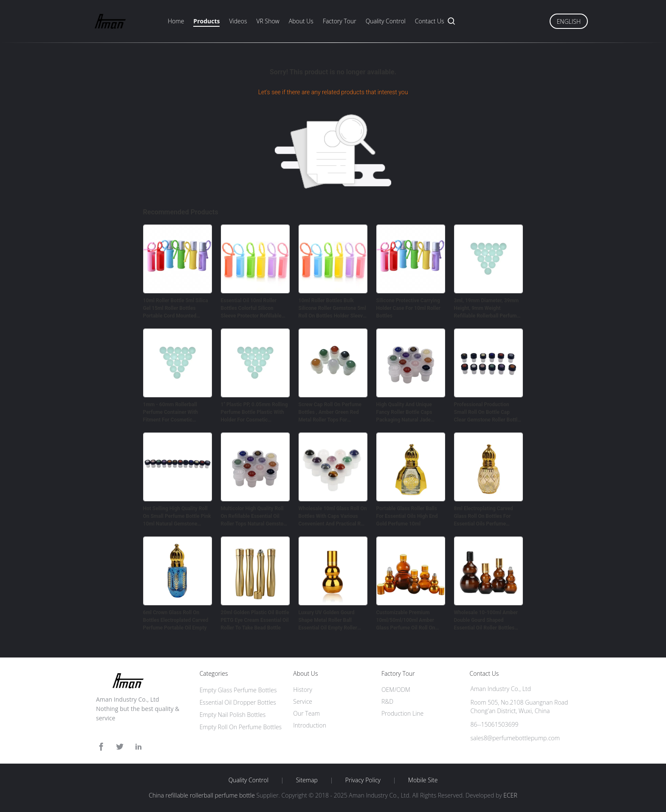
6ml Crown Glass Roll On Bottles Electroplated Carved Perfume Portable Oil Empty (176, 620)
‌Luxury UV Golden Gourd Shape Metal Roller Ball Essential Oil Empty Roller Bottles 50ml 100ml (328, 621)
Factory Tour (340, 21)
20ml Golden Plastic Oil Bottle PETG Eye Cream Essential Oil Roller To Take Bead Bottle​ (255, 620)
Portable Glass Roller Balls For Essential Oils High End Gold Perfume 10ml (407, 516)
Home (176, 21)
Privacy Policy (363, 780)
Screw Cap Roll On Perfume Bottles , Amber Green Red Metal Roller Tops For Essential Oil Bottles (330, 413)
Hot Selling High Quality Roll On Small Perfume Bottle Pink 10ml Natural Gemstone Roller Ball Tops (177, 517)
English (569, 21)
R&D (387, 701)
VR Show (268, 21)
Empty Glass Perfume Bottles (238, 690)
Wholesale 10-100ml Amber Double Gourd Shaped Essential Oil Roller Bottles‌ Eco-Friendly (486, 621)
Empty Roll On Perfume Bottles (241, 727)
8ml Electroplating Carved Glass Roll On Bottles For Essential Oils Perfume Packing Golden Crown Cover (487, 517)
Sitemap (307, 780)
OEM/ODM (396, 690)
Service (303, 701)
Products (206, 21)
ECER (510, 795)
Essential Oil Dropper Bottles (238, 702)
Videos (238, 21)
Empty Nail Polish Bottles (233, 715)
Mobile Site (423, 780)
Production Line (402, 713)
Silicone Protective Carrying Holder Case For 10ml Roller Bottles (409, 308)
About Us (301, 21)
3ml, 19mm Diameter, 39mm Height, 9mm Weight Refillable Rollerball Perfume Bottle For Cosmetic (487, 309)
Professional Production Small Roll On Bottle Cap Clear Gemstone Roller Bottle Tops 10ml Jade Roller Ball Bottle (487, 413)
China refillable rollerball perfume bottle (202, 795)
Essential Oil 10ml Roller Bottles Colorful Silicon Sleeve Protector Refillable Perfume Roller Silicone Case (254, 309)
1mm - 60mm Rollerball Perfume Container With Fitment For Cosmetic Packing (171, 413)
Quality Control (386, 21)
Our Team (306, 713)
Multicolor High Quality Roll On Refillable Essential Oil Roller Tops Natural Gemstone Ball (255, 517)
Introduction (310, 725)
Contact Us (430, 21)
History (303, 690)
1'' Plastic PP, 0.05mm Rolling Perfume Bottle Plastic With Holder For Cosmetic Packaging (254, 413)
